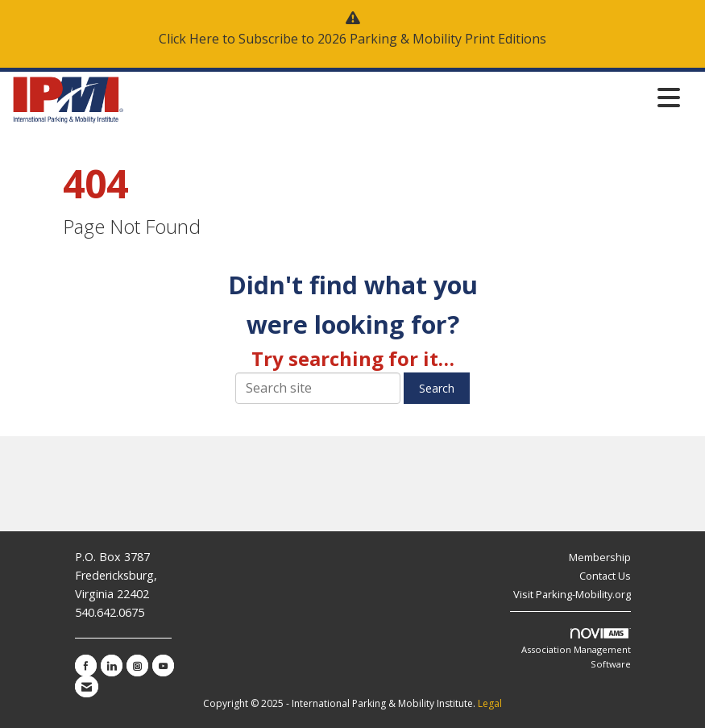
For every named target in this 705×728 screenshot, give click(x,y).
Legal (490, 703)
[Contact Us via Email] (87, 686)
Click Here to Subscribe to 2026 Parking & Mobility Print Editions (352, 39)
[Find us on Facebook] (86, 666)
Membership (600, 557)
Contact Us (605, 576)
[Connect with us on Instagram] (137, 666)
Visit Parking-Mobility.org (572, 594)
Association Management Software (576, 649)
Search (437, 388)
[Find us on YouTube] (163, 666)
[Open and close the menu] (406, 97)
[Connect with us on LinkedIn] (112, 666)
